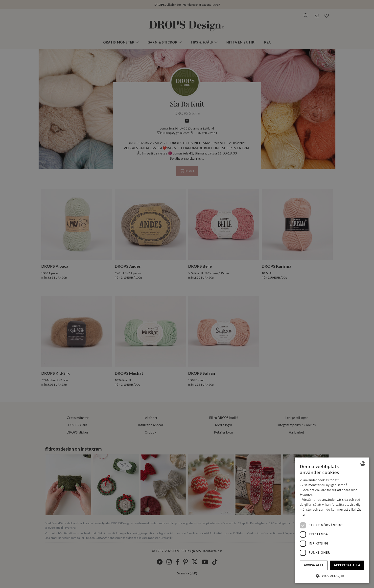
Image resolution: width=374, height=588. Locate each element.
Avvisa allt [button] (314, 565)
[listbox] (363, 464)
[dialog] (332, 520)
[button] (332, 576)
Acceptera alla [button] (347, 565)
